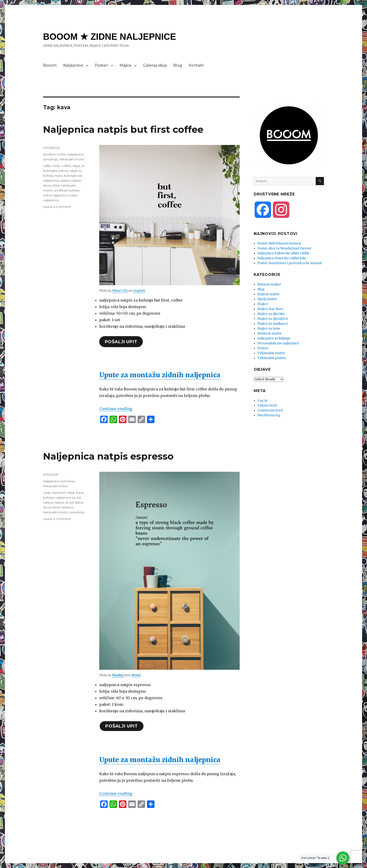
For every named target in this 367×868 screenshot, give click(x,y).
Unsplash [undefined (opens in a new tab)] (139, 291)
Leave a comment (57, 207)
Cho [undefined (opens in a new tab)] (125, 291)
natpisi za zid (64, 502)
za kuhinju (77, 512)
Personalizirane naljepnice (278, 343)
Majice (125, 65)
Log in (262, 401)
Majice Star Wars (270, 309)
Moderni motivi (55, 154)
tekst (56, 185)
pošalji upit (121, 342)
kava (59, 176)
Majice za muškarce (273, 324)
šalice (79, 502)
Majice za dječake (271, 314)
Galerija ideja (155, 65)
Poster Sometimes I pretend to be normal (290, 263)
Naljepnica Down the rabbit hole (282, 258)
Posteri (101, 65)
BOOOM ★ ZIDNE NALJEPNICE (110, 37)
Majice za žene (269, 329)
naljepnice (51, 180)
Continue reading (116, 409)
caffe (47, 166)
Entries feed (267, 405)
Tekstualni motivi (72, 159)
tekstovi (67, 507)
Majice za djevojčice (273, 319)
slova (47, 185)
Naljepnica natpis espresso (108, 456)
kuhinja (48, 497)
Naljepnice (73, 65)
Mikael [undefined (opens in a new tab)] (117, 291)
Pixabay (118, 675)
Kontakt (196, 65)
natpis (65, 180)
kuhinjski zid (73, 176)
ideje (71, 493)
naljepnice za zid (68, 497)
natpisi (76, 180)
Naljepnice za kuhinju (59, 481)
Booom (50, 65)
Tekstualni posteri (272, 358)
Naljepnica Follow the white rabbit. (284, 253)
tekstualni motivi (55, 512)
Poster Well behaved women (279, 243)
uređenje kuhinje (67, 190)
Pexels (136, 675)
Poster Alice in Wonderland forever (284, 248)
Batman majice (269, 284)
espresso (59, 493)
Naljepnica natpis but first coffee (123, 129)
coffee (66, 166)
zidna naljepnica (55, 195)
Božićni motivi (268, 294)
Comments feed (270, 410)
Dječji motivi (267, 299)
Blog (178, 65)
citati (56, 166)
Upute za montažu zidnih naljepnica (160, 375)
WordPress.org (269, 415)
